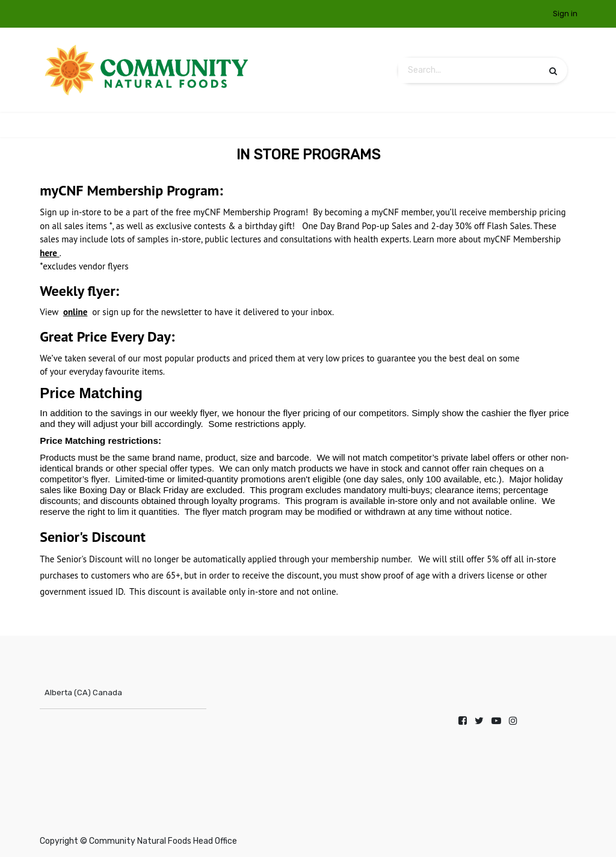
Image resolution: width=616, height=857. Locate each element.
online (75, 312)
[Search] (553, 71)
